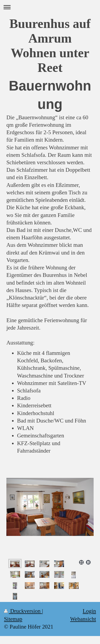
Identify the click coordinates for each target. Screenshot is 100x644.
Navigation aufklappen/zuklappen (50, 7)
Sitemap (13, 619)
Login (89, 611)
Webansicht (83, 619)
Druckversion (23, 611)
